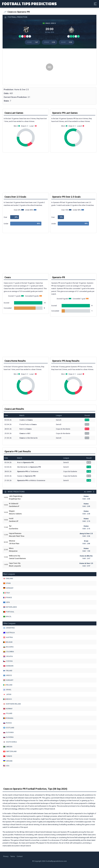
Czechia (8, 661)
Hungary (8, 680)
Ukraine (8, 761)
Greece (8, 675)
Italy (7, 593)
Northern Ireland (12, 704)
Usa (6, 766)
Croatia (8, 656)
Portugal (9, 612)
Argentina (9, 628)
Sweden (8, 747)
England (8, 579)
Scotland (9, 728)
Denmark (8, 666)
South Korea (10, 742)
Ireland (8, 685)
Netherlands (10, 607)
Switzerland (10, 751)
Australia (9, 633)
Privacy (6, 856)
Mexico (8, 699)
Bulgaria (8, 647)
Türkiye (8, 756)
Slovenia (8, 737)
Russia (7, 723)
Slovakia (8, 732)
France (8, 598)
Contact (20, 856)
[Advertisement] (49, 67)
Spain (7, 583)
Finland (8, 671)
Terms (13, 856)
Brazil (7, 617)
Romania (8, 718)
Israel (7, 690)
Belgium (8, 642)
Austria (8, 637)
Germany (8, 588)
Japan (7, 694)
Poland (8, 713)
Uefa (7, 602)
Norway (8, 709)
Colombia (9, 652)
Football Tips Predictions (29, 4)
